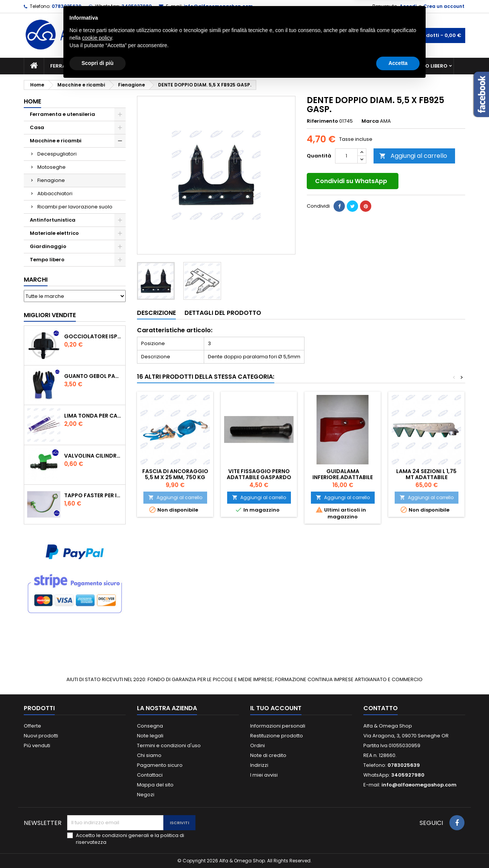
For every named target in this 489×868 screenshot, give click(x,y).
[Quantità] (346, 156)
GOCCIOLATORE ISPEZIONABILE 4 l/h (93, 336)
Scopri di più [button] (98, 847)
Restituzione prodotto (277, 736)
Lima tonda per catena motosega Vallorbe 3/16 (93, 416)
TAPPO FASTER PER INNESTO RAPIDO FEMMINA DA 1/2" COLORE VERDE (93, 495)
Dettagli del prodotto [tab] (223, 313)
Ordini (258, 745)
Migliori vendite (50, 315)
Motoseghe (52, 167)
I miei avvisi (264, 775)
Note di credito (268, 755)
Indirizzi (259, 765)
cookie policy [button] (97, 822)
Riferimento (322, 121)
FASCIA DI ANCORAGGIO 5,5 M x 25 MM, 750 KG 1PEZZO (175, 477)
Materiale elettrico (227, 66)
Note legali (150, 736)
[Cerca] (244, 35)
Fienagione (51, 180)
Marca (370, 121)
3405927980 (137, 6)
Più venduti (37, 745)
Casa (274, 66)
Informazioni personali (278, 726)
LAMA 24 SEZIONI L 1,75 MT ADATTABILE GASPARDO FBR (426, 477)
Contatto (381, 708)
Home (32, 101)
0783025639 (67, 6)
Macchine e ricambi (159, 66)
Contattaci (150, 775)
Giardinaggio (313, 66)
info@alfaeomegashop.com (218, 6)
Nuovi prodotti (41, 736)
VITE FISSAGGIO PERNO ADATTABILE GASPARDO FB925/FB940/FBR (259, 477)
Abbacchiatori (55, 193)
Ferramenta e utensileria (85, 66)
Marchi (36, 280)
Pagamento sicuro (160, 765)
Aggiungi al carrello (413, 156)
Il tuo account (276, 708)
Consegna (150, 726)
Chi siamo (149, 755)
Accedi (408, 6)
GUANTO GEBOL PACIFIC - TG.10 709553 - (93, 376)
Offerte (32, 726)
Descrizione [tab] (156, 313)
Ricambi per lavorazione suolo (75, 207)
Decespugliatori (57, 154)
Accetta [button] (398, 847)
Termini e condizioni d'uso (169, 745)
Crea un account (444, 6)
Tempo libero (430, 66)
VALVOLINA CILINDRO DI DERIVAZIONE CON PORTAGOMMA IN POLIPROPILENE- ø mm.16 (93, 456)
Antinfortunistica (372, 66)
